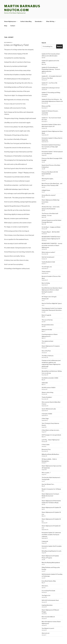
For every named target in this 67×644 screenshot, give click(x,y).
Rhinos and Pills (46, 96)
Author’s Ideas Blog (26, 11)
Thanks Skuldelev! (47, 387)
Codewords (45, 531)
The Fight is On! (46, 585)
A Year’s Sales (46, 434)
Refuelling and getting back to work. (52, 540)
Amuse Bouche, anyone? (49, 185)
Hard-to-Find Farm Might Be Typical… (52, 293)
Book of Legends (46, 305)
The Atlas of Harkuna (48, 345)
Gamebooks (39, 11)
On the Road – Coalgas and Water (51, 217)
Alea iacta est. (46, 623)
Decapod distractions (48, 314)
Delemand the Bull (47, 319)
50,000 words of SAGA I (49, 377)
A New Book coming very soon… (51, 420)
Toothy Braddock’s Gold (48, 251)
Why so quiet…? (46, 462)
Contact (13, 15)
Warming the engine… (48, 168)
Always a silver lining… (48, 382)
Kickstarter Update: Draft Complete (52, 536)
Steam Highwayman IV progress (51, 335)
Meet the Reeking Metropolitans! (51, 552)
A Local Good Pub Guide (48, 580)
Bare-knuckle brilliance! (48, 606)
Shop (6, 15)
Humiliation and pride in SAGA (50, 367)
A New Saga (45, 408)
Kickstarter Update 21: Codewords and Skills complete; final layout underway (51, 524)
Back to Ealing (46, 273)
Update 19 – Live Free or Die (49, 72)
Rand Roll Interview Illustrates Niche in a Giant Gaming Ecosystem (52, 279)
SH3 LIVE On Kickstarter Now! (50, 590)
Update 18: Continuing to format (51, 77)
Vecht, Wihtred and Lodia (49, 398)
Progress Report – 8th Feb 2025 (51, 221)
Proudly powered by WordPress (12, 640)
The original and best (47, 331)
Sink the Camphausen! (48, 246)
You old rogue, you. (47, 256)
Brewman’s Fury (46, 439)
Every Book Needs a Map (49, 570)
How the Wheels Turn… (48, 474)
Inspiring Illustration (47, 595)
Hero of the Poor (46, 340)
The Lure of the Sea (47, 309)
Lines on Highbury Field (16, 34)
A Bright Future (46, 180)
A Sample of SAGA (47, 403)
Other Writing (51, 11)
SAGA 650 (45, 372)
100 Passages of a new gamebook (51, 424)
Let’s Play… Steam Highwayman (51, 429)
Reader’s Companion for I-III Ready (51, 479)
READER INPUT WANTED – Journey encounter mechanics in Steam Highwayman (52, 235)
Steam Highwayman (11, 11)
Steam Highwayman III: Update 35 (51, 497)
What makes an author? (48, 242)
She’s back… (45, 575)
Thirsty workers (46, 261)
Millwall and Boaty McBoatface (50, 444)
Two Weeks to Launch (48, 618)
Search (44, 32)
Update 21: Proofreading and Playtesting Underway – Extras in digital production (51, 59)
